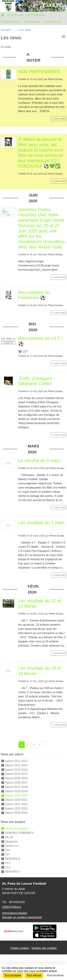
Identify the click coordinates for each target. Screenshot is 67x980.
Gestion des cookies (44, 948)
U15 (7, 850)
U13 (7, 863)
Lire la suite (60, 119)
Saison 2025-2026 (16, 813)
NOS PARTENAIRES (39, 72)
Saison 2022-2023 (16, 808)
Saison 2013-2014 (16, 770)
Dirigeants (11, 841)
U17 (7, 854)
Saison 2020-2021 (16, 800)
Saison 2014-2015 (16, 774)
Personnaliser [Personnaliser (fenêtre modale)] (55, 975)
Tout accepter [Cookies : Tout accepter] (13, 975)
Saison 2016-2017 (16, 783)
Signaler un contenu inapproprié (22, 917)
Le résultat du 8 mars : (40, 461)
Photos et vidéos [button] (11, 22)
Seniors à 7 (12, 846)
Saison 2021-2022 (16, 804)
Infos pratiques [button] (32, 22)
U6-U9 (9, 837)
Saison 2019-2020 (16, 795)
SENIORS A (12, 872)
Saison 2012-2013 (16, 765)
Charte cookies (20, 948)
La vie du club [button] (15, 15)
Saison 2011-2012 (16, 761)
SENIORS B (13, 859)
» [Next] (45, 745)
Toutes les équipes (17, 829)
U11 (7, 867)
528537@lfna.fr (12, 907)
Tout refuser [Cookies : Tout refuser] (34, 975)
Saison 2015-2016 (16, 778)
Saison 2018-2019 (16, 791)
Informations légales (15, 913)
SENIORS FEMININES (19, 833)
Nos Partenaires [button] (35, 15)
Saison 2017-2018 (16, 787)
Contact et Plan (52, 22)
